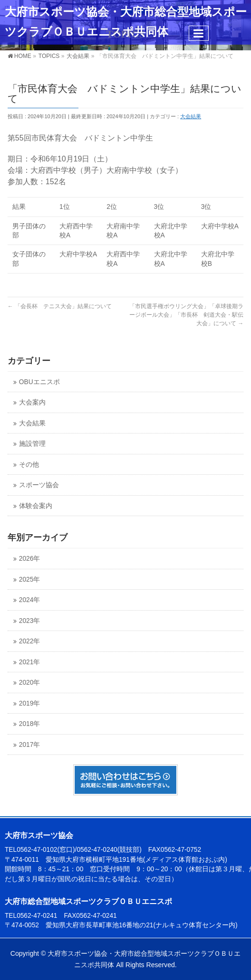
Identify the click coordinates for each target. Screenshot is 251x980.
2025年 (29, 580)
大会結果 (191, 116)
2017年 (29, 745)
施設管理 (32, 444)
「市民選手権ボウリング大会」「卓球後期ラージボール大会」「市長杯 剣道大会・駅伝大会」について (186, 315)
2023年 (29, 621)
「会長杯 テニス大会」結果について (60, 306)
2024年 (29, 600)
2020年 (29, 683)
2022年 (29, 641)
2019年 (29, 703)
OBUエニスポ (39, 382)
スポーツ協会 (39, 485)
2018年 (29, 724)
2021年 (29, 662)
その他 (29, 465)
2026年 (29, 559)
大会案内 (32, 402)
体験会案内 (36, 506)
